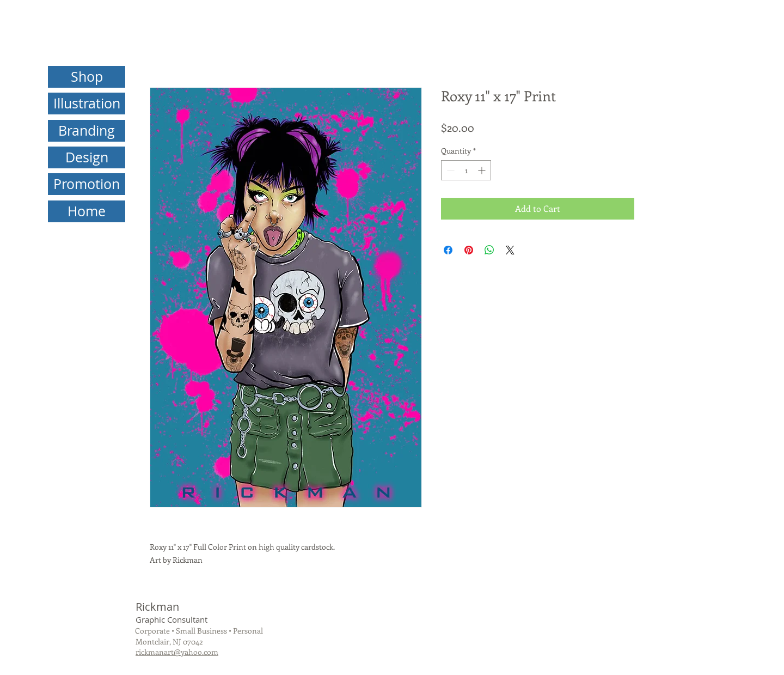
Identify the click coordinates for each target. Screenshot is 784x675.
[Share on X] (510, 250)
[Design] (87, 157)
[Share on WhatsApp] (489, 250)
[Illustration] (87, 104)
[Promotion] (87, 184)
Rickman (157, 607)
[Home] (87, 211)
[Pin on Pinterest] (469, 250)
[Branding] (87, 131)
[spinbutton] (466, 170)
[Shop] (87, 77)
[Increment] (483, 170)
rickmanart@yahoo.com (177, 652)
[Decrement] (449, 170)
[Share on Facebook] (448, 250)
